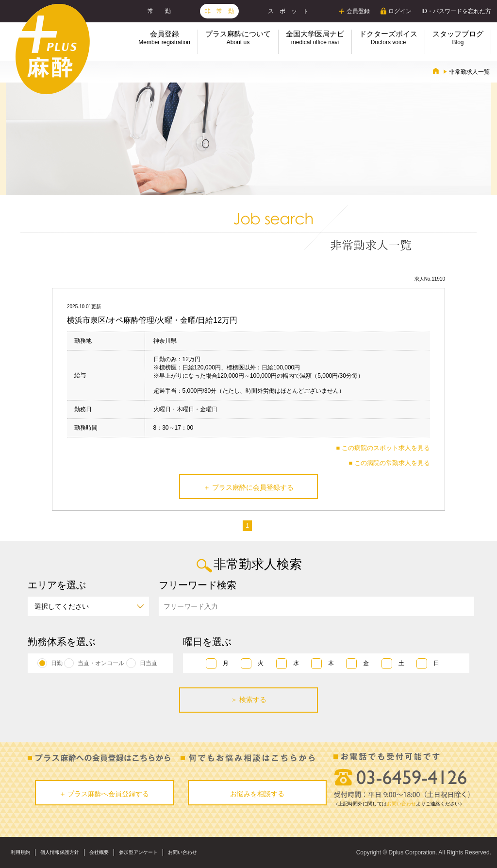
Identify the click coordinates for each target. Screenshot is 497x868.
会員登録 (358, 11)
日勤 (57, 663)
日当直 (149, 663)
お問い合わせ (401, 804)
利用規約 (20, 852)
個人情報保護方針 (60, 852)
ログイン (400, 11)
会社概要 (99, 852)
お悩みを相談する (257, 794)
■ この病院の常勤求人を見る (389, 463)
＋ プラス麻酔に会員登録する (248, 487)
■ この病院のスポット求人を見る (383, 448)
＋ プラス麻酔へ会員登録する (104, 794)
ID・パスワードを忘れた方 (456, 11)
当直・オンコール (101, 663)
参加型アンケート (138, 852)
